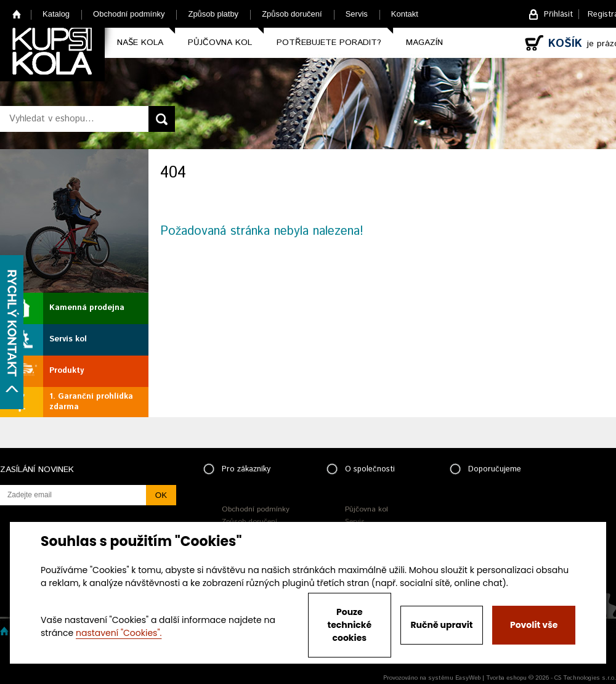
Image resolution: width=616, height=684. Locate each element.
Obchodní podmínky (129, 14)
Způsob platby (213, 14)
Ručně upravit (441, 625)
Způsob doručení (292, 14)
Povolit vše (534, 625)
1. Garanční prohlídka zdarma (91, 402)
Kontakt (405, 14)
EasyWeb (468, 678)
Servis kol (68, 339)
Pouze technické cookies (350, 625)
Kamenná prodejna (87, 308)
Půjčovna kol (220, 43)
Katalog (56, 14)
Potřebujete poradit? (329, 43)
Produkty (67, 371)
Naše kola (140, 43)
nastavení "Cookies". (119, 633)
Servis (357, 14)
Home (17, 14)
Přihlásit (558, 14)
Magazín (424, 43)
